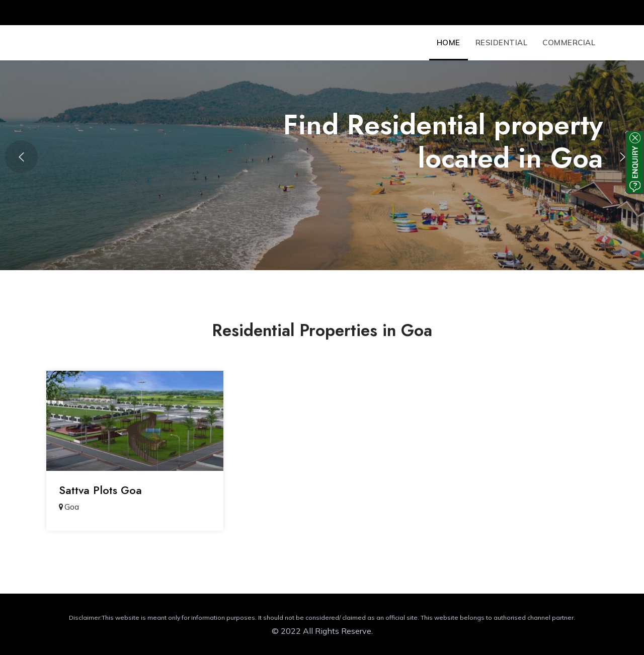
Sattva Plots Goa (100, 490)
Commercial (569, 43)
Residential (502, 43)
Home (449, 43)
